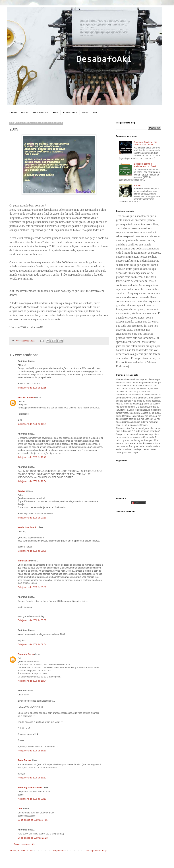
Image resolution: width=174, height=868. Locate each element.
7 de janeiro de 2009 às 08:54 (32, 644)
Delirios (25, 113)
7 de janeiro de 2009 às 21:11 (32, 799)
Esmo (56, 113)
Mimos (85, 113)
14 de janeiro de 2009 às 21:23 (33, 838)
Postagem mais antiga (97, 851)
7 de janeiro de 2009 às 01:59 (32, 587)
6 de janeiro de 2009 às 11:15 (32, 388)
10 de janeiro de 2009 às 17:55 (33, 820)
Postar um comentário (25, 844)
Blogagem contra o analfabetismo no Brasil (145, 165)
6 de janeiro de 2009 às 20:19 (32, 518)
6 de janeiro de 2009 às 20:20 (32, 551)
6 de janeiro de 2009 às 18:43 (32, 457)
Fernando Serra (26, 654)
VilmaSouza (24, 561)
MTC (96, 113)
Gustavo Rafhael (26, 398)
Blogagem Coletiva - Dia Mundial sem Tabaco (145, 143)
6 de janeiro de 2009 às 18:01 (32, 424)
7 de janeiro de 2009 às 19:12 (32, 778)
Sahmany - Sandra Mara (30, 788)
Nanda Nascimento (27, 527)
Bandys (21, 491)
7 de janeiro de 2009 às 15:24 (32, 681)
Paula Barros (24, 760)
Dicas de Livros (41, 113)
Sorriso (137, 186)
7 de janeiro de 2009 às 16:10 (32, 751)
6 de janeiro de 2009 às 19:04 (32, 481)
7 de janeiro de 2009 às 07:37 (32, 620)
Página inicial (60, 851)
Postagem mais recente (22, 851)
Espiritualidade (70, 113)
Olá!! (20, 809)
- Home (13, 113)
